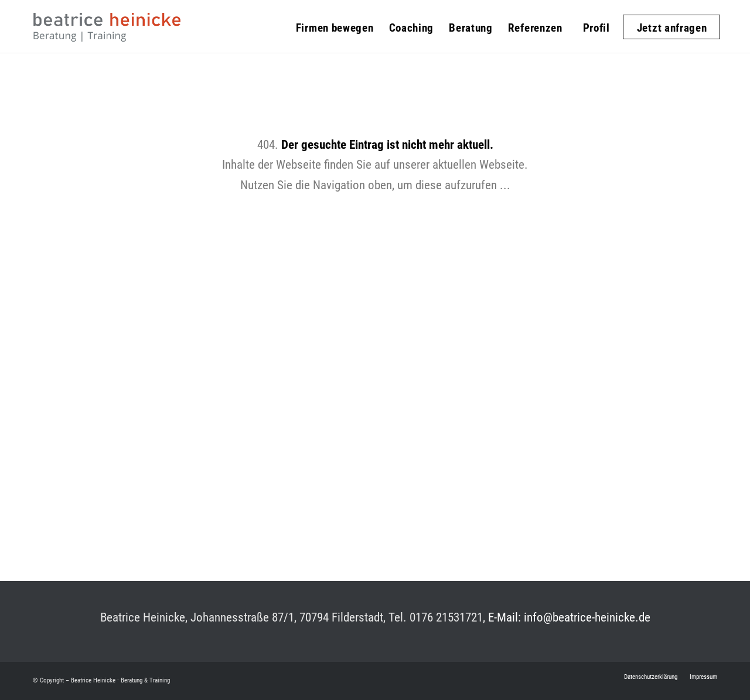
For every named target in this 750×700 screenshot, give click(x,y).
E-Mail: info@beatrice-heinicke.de (569, 617)
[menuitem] (335, 20)
